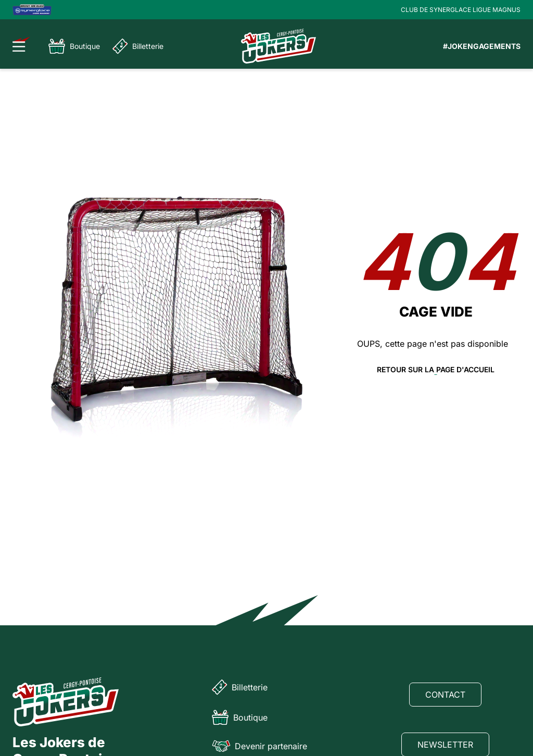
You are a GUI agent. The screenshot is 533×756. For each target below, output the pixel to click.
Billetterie (138, 46)
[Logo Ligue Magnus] (32, 10)
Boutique (74, 46)
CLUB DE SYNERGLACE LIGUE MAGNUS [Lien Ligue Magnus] (461, 10)
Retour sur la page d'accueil (436, 370)
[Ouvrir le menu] (22, 44)
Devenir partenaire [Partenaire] (259, 746)
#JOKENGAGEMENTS (482, 46)
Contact (445, 695)
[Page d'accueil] (278, 46)
